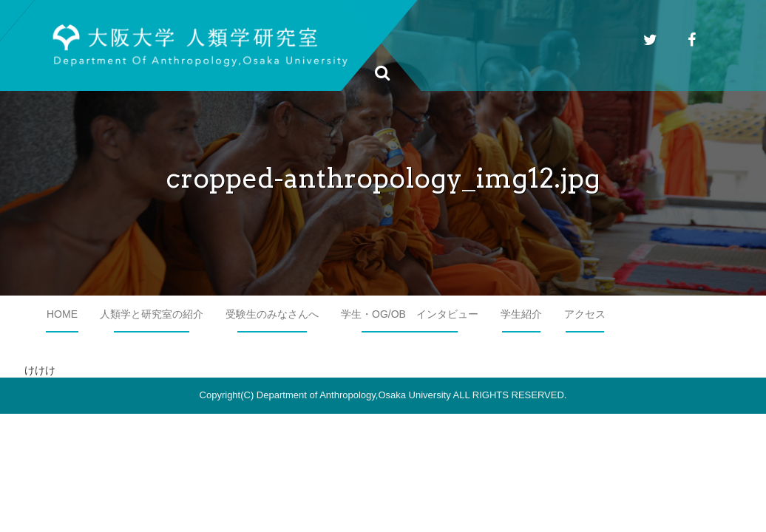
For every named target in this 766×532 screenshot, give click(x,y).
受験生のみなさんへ (272, 314)
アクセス (585, 314)
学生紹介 (521, 314)
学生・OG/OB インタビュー (410, 314)
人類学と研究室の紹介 (152, 314)
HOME (62, 314)
